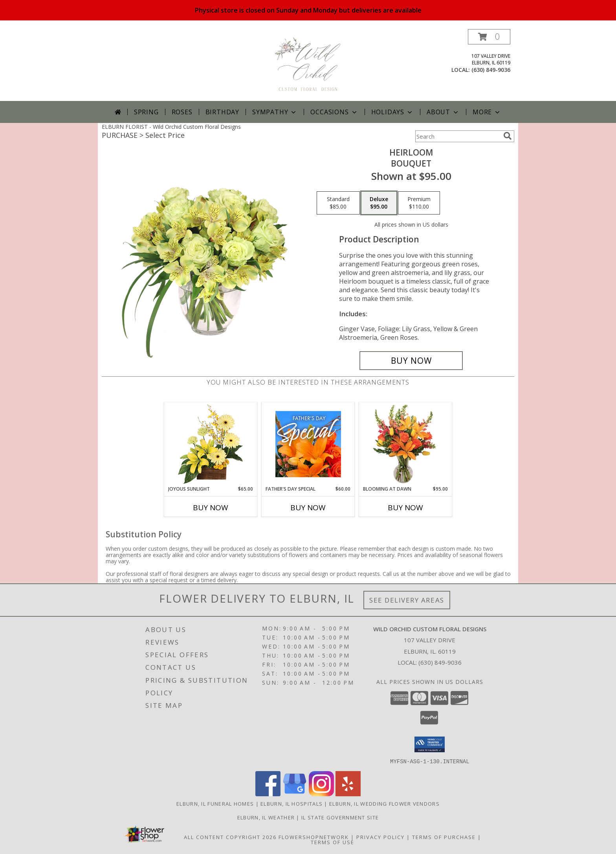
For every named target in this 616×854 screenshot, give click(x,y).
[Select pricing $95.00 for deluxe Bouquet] (379, 203)
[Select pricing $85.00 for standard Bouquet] (338, 203)
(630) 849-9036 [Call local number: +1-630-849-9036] (491, 70)
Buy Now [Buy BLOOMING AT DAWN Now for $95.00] (405, 508)
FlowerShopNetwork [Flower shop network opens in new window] (314, 837)
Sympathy (275, 112)
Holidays (392, 112)
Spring (146, 112)
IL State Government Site (340, 817)
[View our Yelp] (348, 794)
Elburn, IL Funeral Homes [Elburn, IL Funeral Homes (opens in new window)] (215, 803)
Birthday (222, 112)
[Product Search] (458, 136)
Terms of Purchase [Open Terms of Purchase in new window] (444, 837)
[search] (508, 136)
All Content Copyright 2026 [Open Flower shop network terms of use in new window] (230, 837)
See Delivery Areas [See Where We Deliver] (407, 600)
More (487, 112)
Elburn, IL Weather (266, 817)
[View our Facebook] (268, 794)
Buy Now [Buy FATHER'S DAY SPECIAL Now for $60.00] (308, 508)
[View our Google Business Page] (295, 794)
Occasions (334, 112)
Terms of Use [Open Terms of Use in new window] (333, 842)
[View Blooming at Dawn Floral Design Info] (406, 444)
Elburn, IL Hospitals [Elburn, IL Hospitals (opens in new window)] (291, 803)
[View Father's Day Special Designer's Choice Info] (308, 444)
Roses (182, 112)
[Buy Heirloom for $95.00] (411, 361)
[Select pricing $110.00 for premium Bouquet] (419, 203)
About (443, 112)
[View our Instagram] (321, 794)
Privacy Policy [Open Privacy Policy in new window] (380, 837)
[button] (489, 37)
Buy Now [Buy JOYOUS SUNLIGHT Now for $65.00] (211, 508)
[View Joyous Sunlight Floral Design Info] (211, 444)
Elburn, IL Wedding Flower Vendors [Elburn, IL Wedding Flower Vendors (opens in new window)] (384, 803)
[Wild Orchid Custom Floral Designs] (308, 65)
